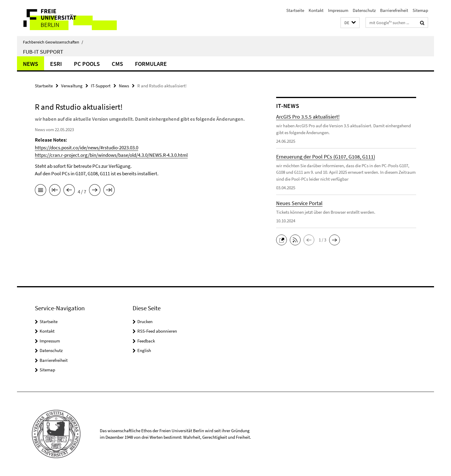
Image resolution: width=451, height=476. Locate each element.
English (144, 350)
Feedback (146, 341)
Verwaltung (72, 86)
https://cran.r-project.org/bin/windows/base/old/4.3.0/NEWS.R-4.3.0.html (111, 155)
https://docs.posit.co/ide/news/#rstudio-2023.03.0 (87, 148)
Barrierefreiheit (394, 10)
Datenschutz (364, 10)
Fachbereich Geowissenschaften (53, 42)
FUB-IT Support (43, 52)
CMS (117, 64)
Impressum (338, 10)
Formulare (151, 64)
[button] (350, 23)
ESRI (56, 64)
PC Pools (87, 64)
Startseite (295, 10)
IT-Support (101, 86)
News (31, 64)
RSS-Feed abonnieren (157, 331)
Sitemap (420, 10)
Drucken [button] (145, 321)
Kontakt (316, 10)
